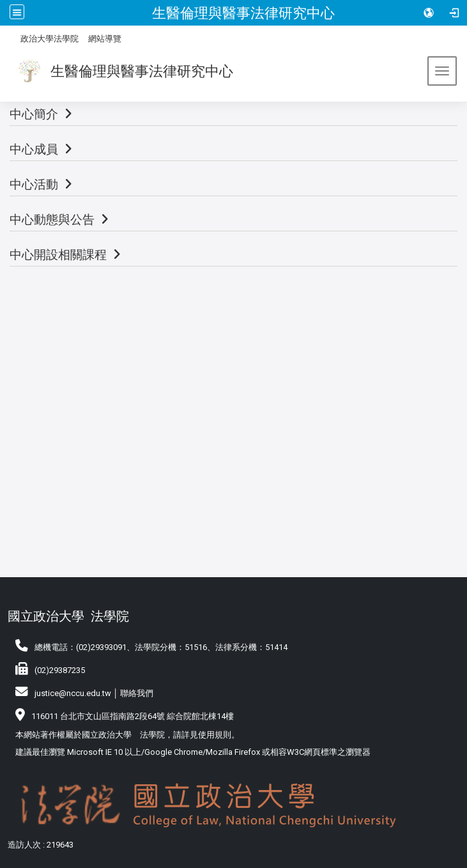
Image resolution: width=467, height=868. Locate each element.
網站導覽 (105, 39)
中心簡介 (34, 114)
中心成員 (34, 149)
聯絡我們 (137, 693)
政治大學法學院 (50, 39)
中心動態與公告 (52, 220)
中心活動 (34, 184)
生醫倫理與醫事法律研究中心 (243, 13)
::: (16, 37)
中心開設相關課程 (58, 255)
